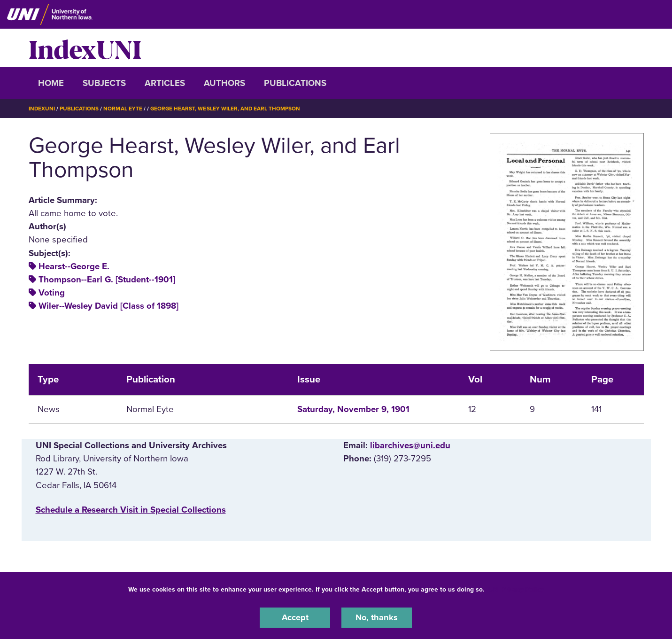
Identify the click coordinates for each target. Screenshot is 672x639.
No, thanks (377, 617)
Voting (52, 292)
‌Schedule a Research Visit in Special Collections (131, 509)
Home (51, 83)
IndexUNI (85, 48)
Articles (165, 83)
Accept (295, 617)
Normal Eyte (123, 109)
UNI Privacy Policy (516, 589)
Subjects (104, 83)
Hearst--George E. (74, 266)
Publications (295, 83)
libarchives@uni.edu (410, 445)
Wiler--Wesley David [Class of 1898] (108, 306)
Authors (224, 83)
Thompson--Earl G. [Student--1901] (107, 279)
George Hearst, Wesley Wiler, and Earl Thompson (226, 109)
